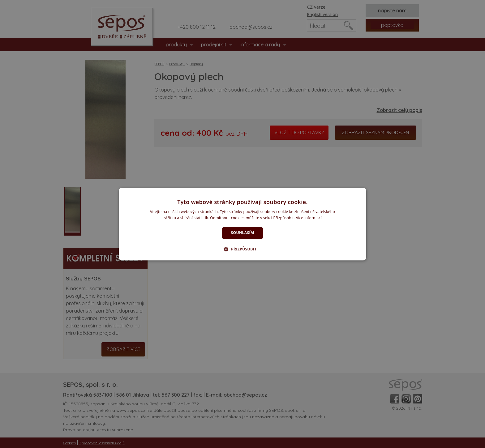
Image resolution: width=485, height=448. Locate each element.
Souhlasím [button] (243, 233)
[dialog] (242, 224)
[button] (242, 249)
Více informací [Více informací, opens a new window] (309, 218)
